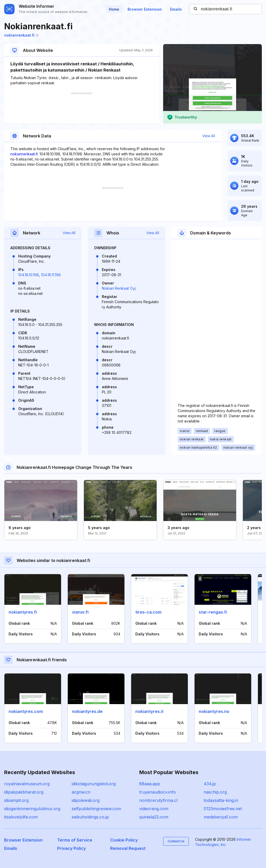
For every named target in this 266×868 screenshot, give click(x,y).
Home (114, 9)
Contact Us (176, 841)
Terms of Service (75, 840)
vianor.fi (80, 612)
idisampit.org (16, 800)
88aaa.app (150, 784)
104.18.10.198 (29, 275)
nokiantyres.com (26, 711)
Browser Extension (145, 9)
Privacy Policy (71, 848)
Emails (176, 9)
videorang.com (154, 809)
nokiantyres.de (87, 711)
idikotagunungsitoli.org (94, 784)
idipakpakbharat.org (24, 792)
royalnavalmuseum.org (27, 784)
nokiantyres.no (214, 711)
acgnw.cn (81, 792)
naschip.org (215, 792)
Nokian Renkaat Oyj (119, 288)
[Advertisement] (82, 108)
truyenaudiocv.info (158, 792)
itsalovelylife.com (21, 817)
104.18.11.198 (51, 275)
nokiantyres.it (149, 711)
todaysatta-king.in (221, 800)
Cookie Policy (124, 840)
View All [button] (209, 136)
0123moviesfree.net (223, 809)
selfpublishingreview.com (96, 809)
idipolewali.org (86, 800)
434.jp (210, 784)
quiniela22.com (154, 817)
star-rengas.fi (213, 612)
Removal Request (128, 848)
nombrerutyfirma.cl (158, 800)
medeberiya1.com (221, 817)
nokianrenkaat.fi (21, 35)
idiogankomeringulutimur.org (32, 809)
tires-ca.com (148, 612)
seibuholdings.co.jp (90, 817)
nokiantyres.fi (23, 612)
